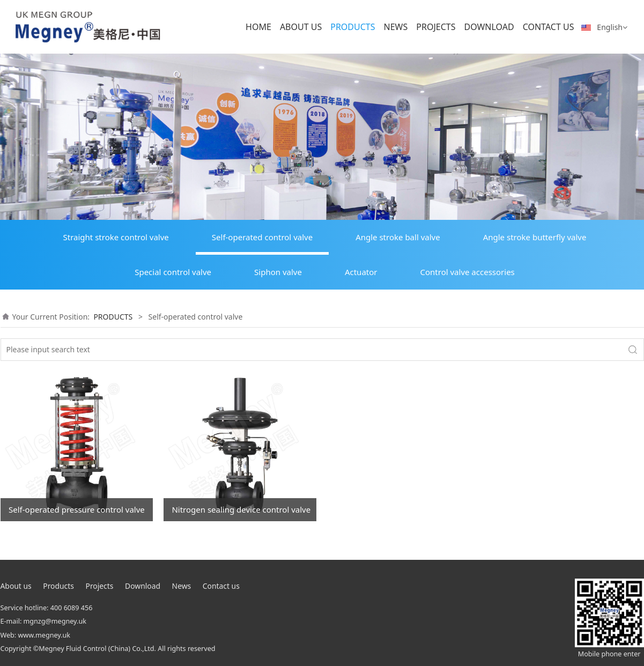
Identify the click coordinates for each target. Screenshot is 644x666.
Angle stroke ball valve (398, 237)
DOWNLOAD (489, 27)
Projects (100, 586)
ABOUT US (301, 27)
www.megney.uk (44, 635)
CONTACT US (549, 27)
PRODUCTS (353, 27)
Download (143, 586)
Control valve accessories (468, 272)
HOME (258, 27)
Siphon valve (278, 272)
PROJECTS (436, 27)
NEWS (396, 27)
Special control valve (173, 272)
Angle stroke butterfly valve (535, 237)
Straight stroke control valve (116, 237)
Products (58, 586)
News (182, 586)
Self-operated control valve (262, 237)
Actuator (361, 272)
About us (16, 586)
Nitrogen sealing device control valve (241, 509)
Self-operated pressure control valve (77, 509)
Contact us (221, 586)
